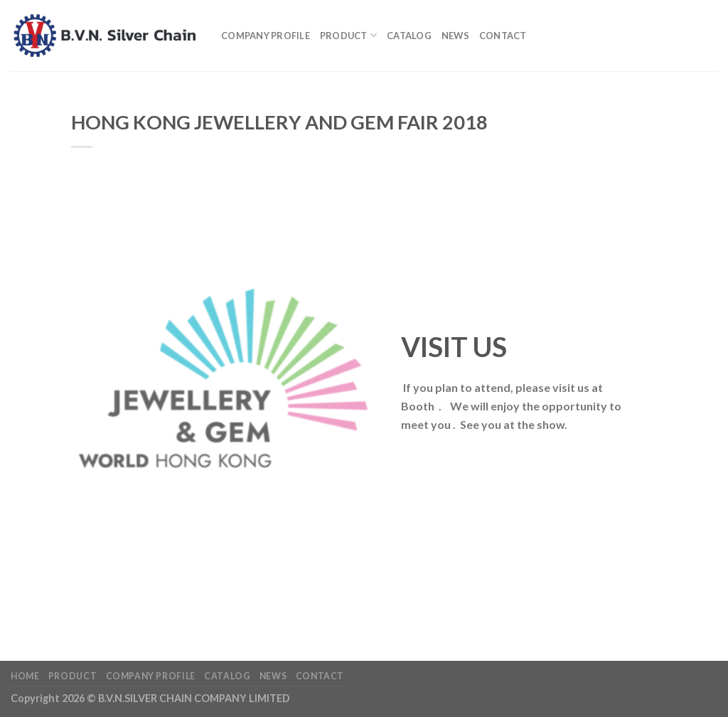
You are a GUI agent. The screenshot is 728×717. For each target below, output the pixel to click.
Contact (503, 36)
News (455, 36)
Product (348, 35)
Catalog (409, 36)
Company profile (266, 36)
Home (25, 676)
